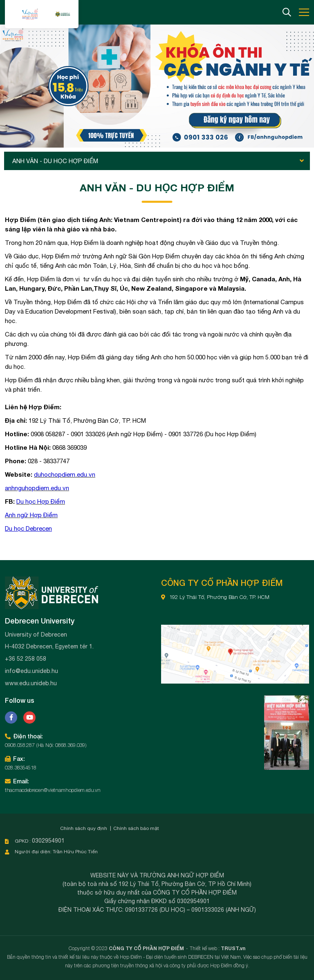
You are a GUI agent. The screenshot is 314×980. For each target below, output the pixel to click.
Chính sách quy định (84, 828)
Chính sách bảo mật (136, 828)
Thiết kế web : (205, 948)
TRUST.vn (233, 948)
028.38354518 (20, 767)
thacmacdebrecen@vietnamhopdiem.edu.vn (53, 790)
